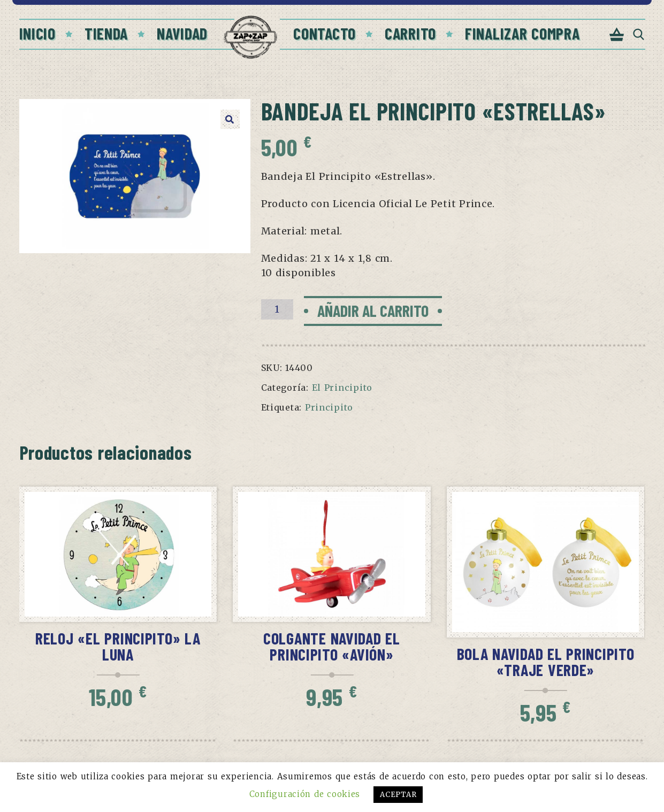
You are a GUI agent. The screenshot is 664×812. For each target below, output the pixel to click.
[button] (230, 119)
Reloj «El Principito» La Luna (118, 646)
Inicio (37, 33)
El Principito (342, 388)
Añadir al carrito (373, 310)
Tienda (106, 33)
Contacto (325, 33)
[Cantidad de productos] (277, 309)
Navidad (182, 33)
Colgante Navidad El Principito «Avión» (332, 646)
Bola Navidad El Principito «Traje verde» (546, 662)
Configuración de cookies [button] (305, 794)
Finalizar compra (522, 33)
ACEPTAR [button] (398, 795)
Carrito (410, 33)
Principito (329, 407)
